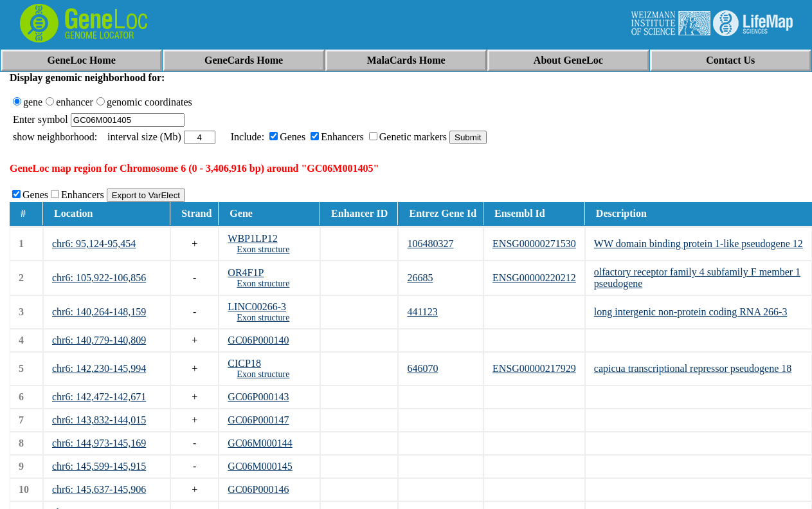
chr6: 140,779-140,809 (99, 340)
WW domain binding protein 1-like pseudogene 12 (699, 244)
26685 (420, 278)
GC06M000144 (260, 443)
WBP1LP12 (252, 238)
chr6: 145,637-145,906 (99, 489)
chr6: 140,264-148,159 (99, 312)
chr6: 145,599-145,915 (99, 466)
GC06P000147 (258, 420)
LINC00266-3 (257, 307)
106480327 (430, 244)
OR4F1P (246, 273)
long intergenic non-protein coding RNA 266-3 (691, 312)
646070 (422, 368)
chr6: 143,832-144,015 (99, 420)
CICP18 (244, 363)
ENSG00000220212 (534, 278)
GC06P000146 (258, 489)
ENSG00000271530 (534, 244)
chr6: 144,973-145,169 (99, 443)
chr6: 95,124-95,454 (94, 244)
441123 (422, 312)
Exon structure (263, 249)
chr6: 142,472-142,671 (99, 397)
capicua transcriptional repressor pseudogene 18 (693, 368)
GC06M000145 (260, 466)
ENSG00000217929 (534, 368)
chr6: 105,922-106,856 (99, 278)
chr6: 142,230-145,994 (99, 368)
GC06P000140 (258, 340)
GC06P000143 (258, 397)
